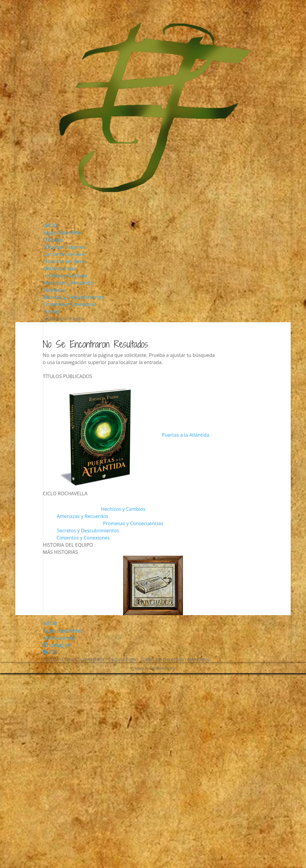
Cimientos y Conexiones (69, 304)
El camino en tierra (64, 261)
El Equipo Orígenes (64, 247)
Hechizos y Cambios (65, 276)
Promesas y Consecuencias (133, 523)
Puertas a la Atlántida (185, 435)
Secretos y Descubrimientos (74, 297)
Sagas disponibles (63, 233)
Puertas (51, 311)
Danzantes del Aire (64, 254)
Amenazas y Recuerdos (69, 283)
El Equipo (53, 240)
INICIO (50, 225)
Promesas (54, 290)
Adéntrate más (59, 268)
